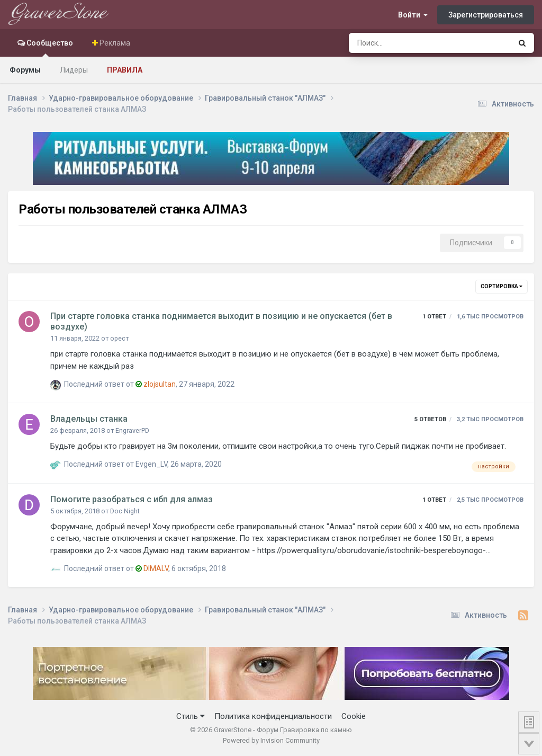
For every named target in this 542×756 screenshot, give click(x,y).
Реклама (114, 43)
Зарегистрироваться (486, 15)
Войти (413, 15)
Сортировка (502, 286)
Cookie (354, 716)
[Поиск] (402, 43)
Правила (125, 70)
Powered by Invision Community (271, 740)
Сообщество (49, 48)
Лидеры (74, 70)
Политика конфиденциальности (273, 716)
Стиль (191, 716)
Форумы (25, 70)
